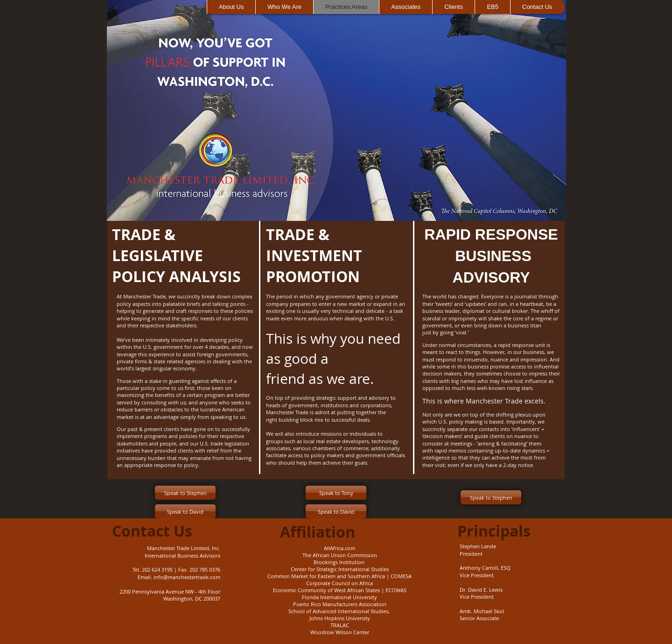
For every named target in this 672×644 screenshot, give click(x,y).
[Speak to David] (185, 511)
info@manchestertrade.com (187, 577)
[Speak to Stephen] (185, 493)
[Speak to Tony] (336, 493)
